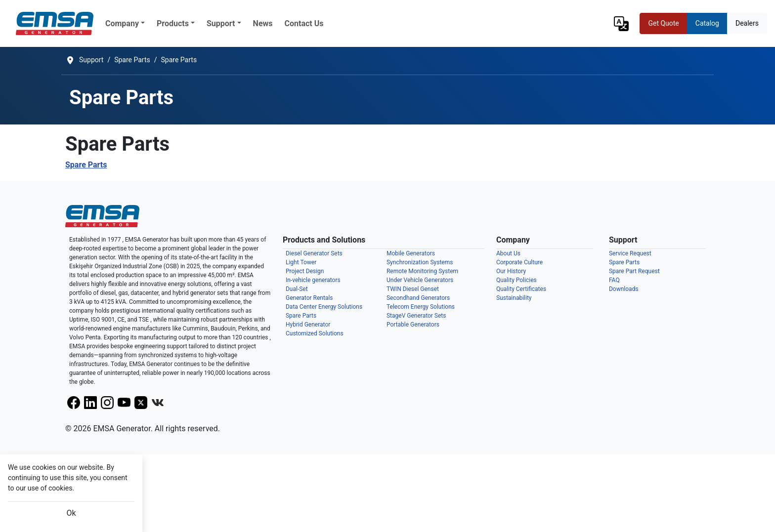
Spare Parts (86, 165)
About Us (508, 253)
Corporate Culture (519, 262)
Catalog (707, 23)
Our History (511, 271)
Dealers (747, 23)
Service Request (630, 253)
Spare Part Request (634, 271)
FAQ (614, 280)
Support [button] (221, 23)
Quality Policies (517, 280)
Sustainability (514, 298)
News (263, 23)
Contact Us (304, 23)
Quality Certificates (521, 289)
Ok (71, 513)
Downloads (624, 289)
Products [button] (173, 23)
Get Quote (663, 23)
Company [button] (122, 23)
